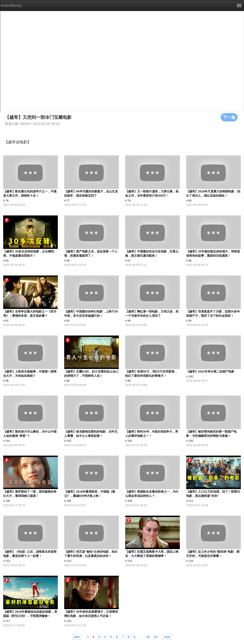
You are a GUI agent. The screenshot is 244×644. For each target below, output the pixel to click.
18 (148, 637)
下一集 (229, 117)
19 (155, 637)
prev (77, 637)
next (167, 637)
